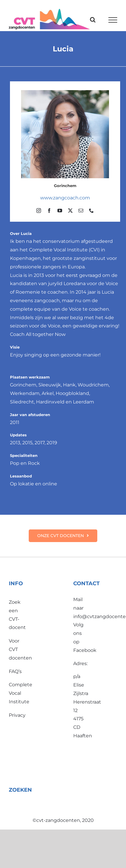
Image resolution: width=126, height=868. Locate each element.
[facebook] (49, 211)
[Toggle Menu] (113, 20)
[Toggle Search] (93, 20)
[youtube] (60, 211)
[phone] (91, 211)
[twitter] (70, 211)
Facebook (85, 650)
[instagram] (39, 211)
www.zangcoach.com (65, 198)
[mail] (81, 211)
